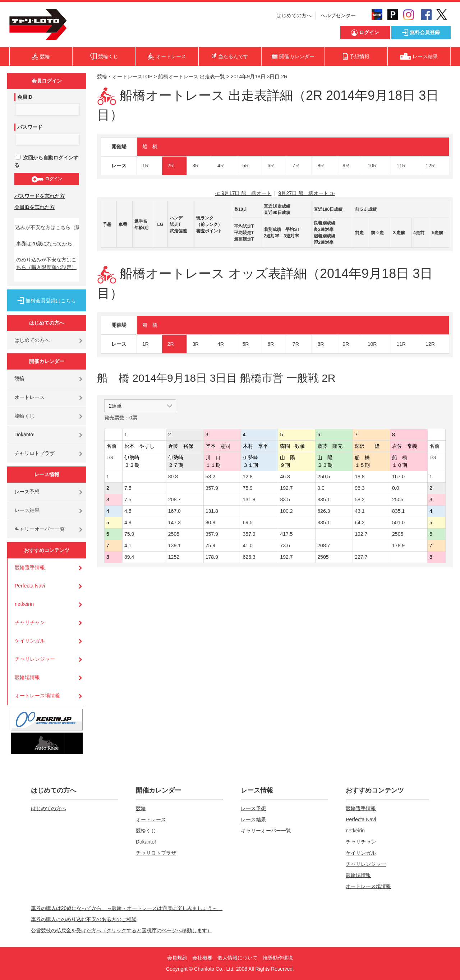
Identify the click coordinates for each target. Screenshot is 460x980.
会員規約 (177, 958)
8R (321, 166)
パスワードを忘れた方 (40, 196)
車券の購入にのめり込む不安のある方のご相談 (84, 919)
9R (346, 166)
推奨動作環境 (278, 958)
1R (146, 166)
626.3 (324, 511)
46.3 (285, 477)
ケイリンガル (30, 641)
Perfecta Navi (30, 586)
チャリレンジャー (35, 659)
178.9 (398, 545)
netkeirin (24, 604)
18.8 (360, 477)
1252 (174, 557)
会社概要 (202, 958)
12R (430, 166)
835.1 (324, 500)
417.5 (286, 534)
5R (246, 166)
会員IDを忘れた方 (34, 207)
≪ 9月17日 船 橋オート (243, 193)
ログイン (47, 179)
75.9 (248, 488)
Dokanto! (24, 435)
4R (221, 166)
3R (195, 166)
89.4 (129, 557)
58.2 (210, 477)
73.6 (285, 545)
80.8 (173, 477)
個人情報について (238, 958)
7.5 (128, 488)
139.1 (174, 545)
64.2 (360, 522)
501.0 (398, 522)
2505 (398, 500)
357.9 (212, 488)
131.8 (249, 500)
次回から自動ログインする (46, 161)
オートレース (29, 397)
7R (296, 166)
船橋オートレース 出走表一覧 (192, 76)
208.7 (174, 500)
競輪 (19, 378)
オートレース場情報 (37, 696)
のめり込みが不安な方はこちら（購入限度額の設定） (46, 263)
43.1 (360, 511)
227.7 (361, 557)
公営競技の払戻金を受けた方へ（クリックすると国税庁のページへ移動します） (121, 930)
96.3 (360, 488)
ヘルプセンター (338, 15)
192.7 (286, 488)
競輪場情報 (27, 677)
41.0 (248, 545)
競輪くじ (24, 416)
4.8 (128, 522)
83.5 (285, 500)
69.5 (248, 522)
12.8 (248, 477)
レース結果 (27, 510)
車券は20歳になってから (44, 243)
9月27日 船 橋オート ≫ (307, 193)
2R (171, 166)
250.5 (324, 477)
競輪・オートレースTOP (125, 76)
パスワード (30, 127)
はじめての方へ (294, 15)
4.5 (128, 511)
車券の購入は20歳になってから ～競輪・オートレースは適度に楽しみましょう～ (127, 908)
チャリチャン (30, 622)
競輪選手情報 (30, 567)
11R (401, 166)
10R (372, 166)
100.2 (286, 511)
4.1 (128, 545)
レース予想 (27, 492)
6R (271, 166)
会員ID (25, 97)
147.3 (174, 522)
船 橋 (150, 147)
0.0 (321, 488)
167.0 (398, 477)
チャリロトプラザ (34, 453)
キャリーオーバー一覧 (40, 529)
